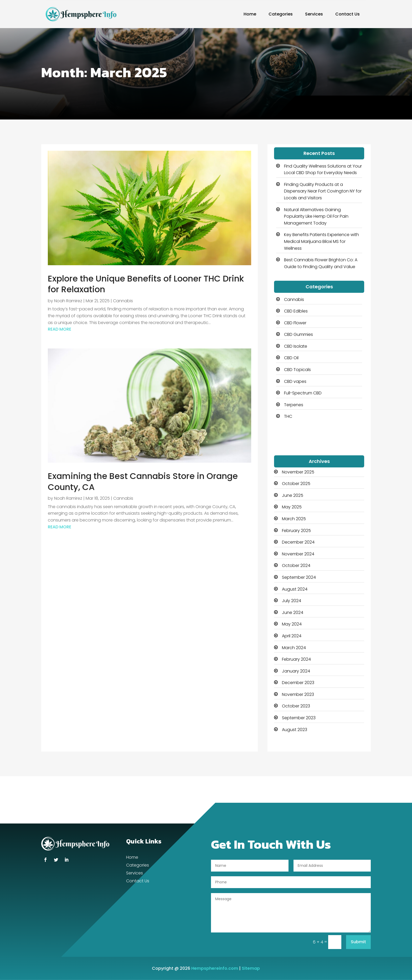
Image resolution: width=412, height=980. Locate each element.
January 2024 (296, 671)
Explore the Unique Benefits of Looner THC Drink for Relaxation (146, 284)
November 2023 (298, 694)
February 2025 (296, 531)
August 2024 (295, 589)
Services (314, 14)
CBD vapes (295, 381)
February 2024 (296, 659)
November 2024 (298, 554)
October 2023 (296, 706)
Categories (281, 14)
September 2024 (299, 577)
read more (60, 329)
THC (288, 416)
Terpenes (294, 405)
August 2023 (295, 730)
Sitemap (251, 968)
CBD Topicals (297, 370)
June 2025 (293, 495)
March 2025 (294, 519)
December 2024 (298, 542)
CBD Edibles (296, 311)
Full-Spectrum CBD (303, 393)
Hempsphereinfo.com (215, 968)
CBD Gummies (298, 334)
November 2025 (298, 472)
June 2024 (293, 612)
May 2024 (292, 624)
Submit (358, 942)
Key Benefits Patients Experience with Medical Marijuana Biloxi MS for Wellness (321, 241)
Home (250, 14)
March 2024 (294, 648)
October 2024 (296, 565)
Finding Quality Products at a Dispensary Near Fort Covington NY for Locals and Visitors (323, 191)
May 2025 (292, 507)
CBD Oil (291, 358)
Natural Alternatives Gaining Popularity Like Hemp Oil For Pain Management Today (316, 216)
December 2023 (298, 683)
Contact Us (347, 14)
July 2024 (292, 601)
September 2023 (299, 718)
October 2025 (296, 484)
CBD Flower (295, 323)
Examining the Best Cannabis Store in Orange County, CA (143, 481)
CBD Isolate (296, 346)
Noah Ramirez (68, 301)
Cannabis (123, 301)
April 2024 (292, 636)
